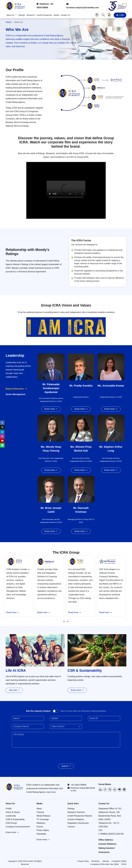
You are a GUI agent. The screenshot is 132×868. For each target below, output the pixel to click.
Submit (66, 766)
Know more (51, 409)
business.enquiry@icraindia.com (82, 6)
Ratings (22, 15)
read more (51, 792)
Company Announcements (18, 827)
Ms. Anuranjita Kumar (111, 386)
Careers (71, 827)
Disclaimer (95, 861)
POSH (124, 864)
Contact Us (65, 15)
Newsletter (42, 834)
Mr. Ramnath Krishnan (81, 510)
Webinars (41, 823)
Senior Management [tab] (15, 394)
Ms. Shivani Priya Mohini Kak (81, 449)
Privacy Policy (83, 861)
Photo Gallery (43, 830)
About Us (12, 15)
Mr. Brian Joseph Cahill (51, 510)
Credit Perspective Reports (80, 816)
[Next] (67, 622)
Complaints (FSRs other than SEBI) (104, 864)
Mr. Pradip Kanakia (81, 386)
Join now (14, 690)
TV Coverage (43, 819)
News (39, 809)
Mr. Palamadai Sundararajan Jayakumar (51, 388)
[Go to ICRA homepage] (14, 787)
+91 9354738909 (77, 785)
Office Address (106, 840)
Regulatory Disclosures (78, 823)
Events (40, 827)
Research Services (76, 812)
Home (8, 22)
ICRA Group (11, 823)
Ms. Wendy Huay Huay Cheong (51, 449)
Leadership (11, 816)
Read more (13, 612)
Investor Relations (76, 819)
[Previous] (65, 622)
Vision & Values (13, 812)
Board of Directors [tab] (15, 389)
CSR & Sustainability (15, 819)
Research (31, 15)
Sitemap (106, 861)
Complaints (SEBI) (119, 861)
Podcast (40, 812)
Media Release (44, 816)
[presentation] (27, 754)
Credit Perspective (44, 15)
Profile (9, 809)
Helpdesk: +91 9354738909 (45, 6)
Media (56, 15)
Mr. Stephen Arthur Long (111, 449)
